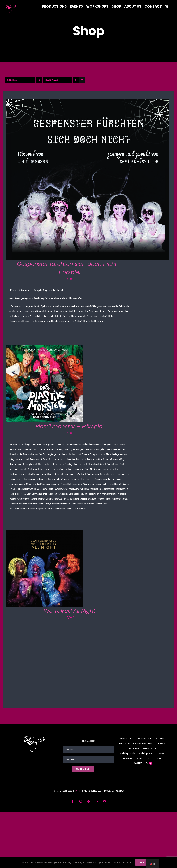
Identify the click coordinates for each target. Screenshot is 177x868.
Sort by (12, 80)
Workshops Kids (149, 748)
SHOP (161, 753)
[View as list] (82, 80)
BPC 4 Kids (159, 739)
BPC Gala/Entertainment (144, 744)
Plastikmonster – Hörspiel (70, 426)
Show (52, 80)
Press (158, 758)
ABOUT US (127, 758)
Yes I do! (145, 862)
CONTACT (138, 763)
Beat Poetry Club (144, 739)
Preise (150, 758)
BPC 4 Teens (124, 744)
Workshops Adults (128, 753)
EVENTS (161, 744)
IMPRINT (78, 791)
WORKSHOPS (133, 748)
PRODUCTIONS (126, 739)
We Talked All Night (70, 611)
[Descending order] (39, 80)
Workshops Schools (147, 753)
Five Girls (139, 758)
